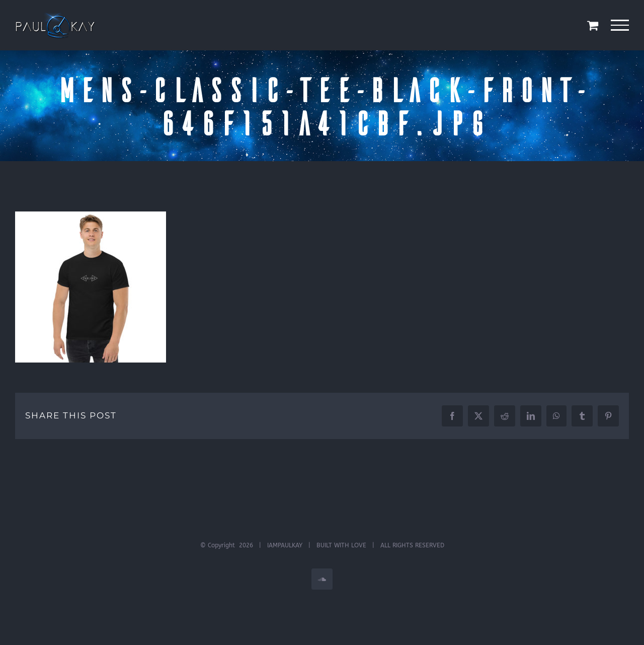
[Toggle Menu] (620, 25)
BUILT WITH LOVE (341, 545)
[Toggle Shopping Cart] (593, 25)
